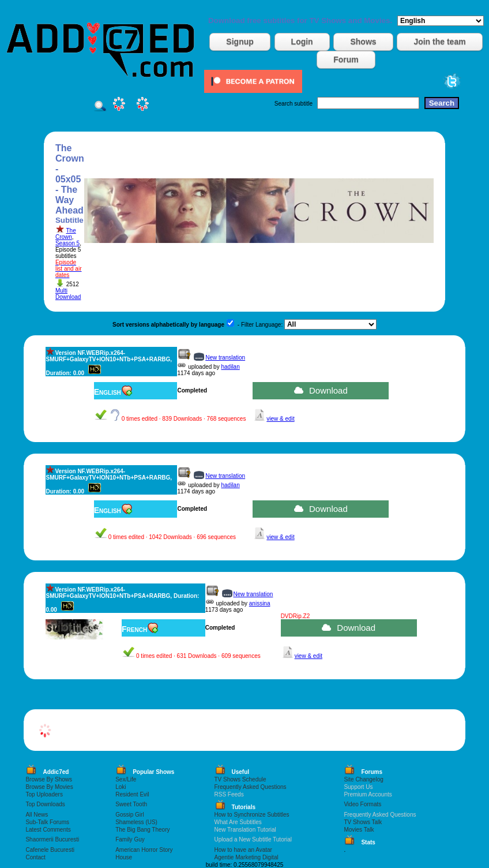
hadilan (230, 367)
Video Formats (362, 804)
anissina (260, 603)
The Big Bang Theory (142, 830)
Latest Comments (48, 830)
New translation (225, 358)
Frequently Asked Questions (251, 787)
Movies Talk (359, 830)
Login (302, 42)
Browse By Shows (49, 779)
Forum (346, 59)
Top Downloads (45, 804)
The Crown (66, 234)
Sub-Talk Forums (47, 822)
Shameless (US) (136, 822)
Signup (240, 42)
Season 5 (67, 243)
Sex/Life (126, 779)
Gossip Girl (129, 815)
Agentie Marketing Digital (247, 857)
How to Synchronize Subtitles (252, 815)
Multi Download (68, 294)
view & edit (280, 419)
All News (37, 815)
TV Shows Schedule (240, 779)
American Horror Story (144, 850)
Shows (363, 42)
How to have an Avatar (243, 850)
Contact (35, 857)
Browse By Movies (49, 787)
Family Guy (130, 839)
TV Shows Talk (363, 822)
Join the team (439, 42)
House (124, 857)
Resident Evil (132, 794)
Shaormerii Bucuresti (52, 839)
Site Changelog (363, 779)
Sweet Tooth (131, 804)
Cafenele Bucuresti (50, 850)
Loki (121, 787)
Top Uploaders (44, 794)
